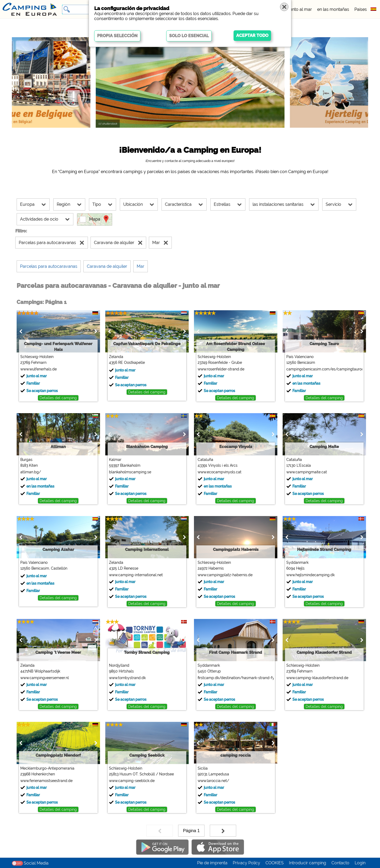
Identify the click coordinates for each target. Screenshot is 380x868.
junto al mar (300, 9)
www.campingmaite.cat (307, 472)
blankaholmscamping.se (130, 472)
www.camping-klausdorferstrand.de (317, 678)
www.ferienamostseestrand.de (46, 781)
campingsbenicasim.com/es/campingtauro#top (324, 369)
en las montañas (333, 9)
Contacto (340, 863)
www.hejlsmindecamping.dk (310, 575)
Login (360, 863)
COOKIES (275, 863)
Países (361, 9)
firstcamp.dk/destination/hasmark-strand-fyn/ (236, 678)
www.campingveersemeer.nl (45, 678)
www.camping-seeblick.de (132, 781)
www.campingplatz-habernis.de (225, 575)
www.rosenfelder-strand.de (221, 369)
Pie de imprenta (212, 863)
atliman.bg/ (31, 472)
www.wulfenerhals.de (39, 369)
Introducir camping (308, 863)
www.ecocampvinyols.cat (220, 472)
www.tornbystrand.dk (127, 678)
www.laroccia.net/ (213, 781)
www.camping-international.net (136, 575)
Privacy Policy (246, 863)
